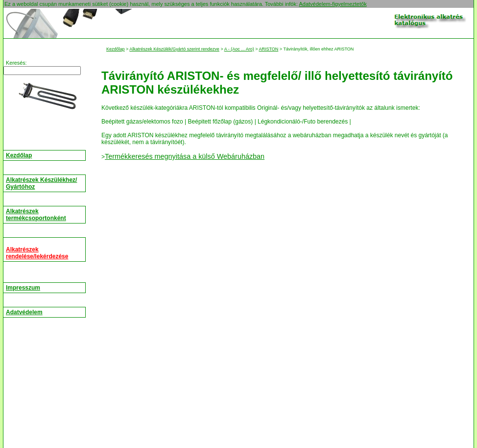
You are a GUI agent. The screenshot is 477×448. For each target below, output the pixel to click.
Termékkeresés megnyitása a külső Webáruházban (185, 156)
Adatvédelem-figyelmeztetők (333, 4)
